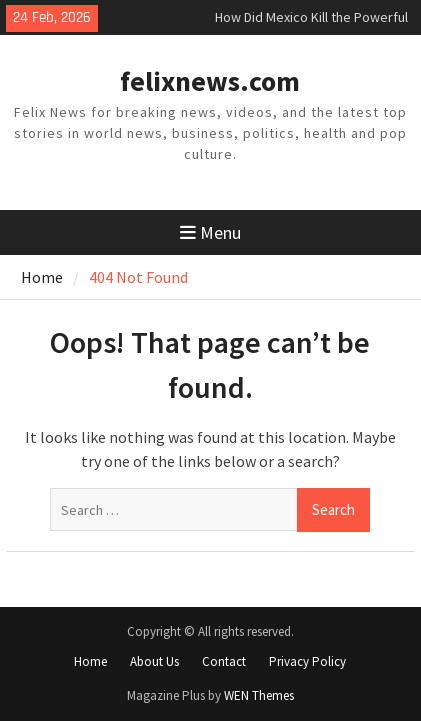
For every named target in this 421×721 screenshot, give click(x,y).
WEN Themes (259, 695)
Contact (224, 661)
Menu (210, 232)
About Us (154, 661)
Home (90, 661)
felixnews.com (210, 81)
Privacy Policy (307, 661)
